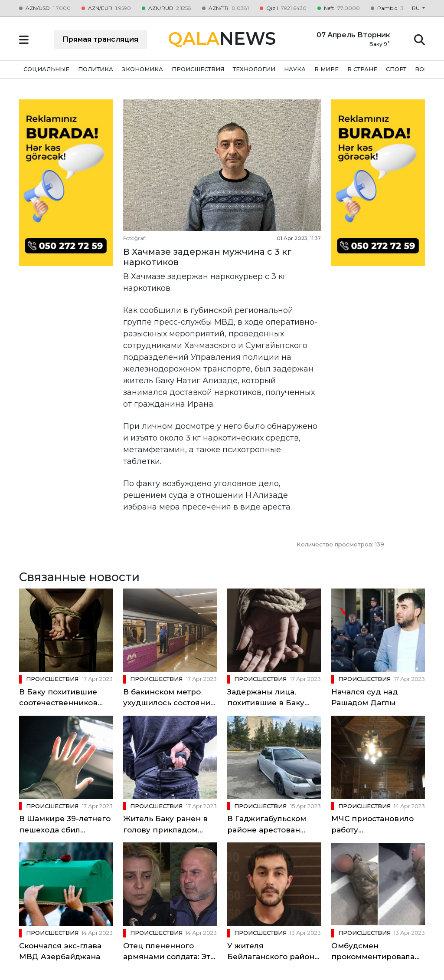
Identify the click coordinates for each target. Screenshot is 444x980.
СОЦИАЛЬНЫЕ (46, 69)
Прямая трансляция (100, 39)
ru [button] (416, 8)
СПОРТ (396, 69)
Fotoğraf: (135, 238)
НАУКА (295, 69)
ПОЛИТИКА (96, 69)
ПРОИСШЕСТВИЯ (198, 69)
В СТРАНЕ (362, 69)
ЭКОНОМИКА (142, 69)
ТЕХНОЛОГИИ (254, 69)
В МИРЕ (326, 69)
